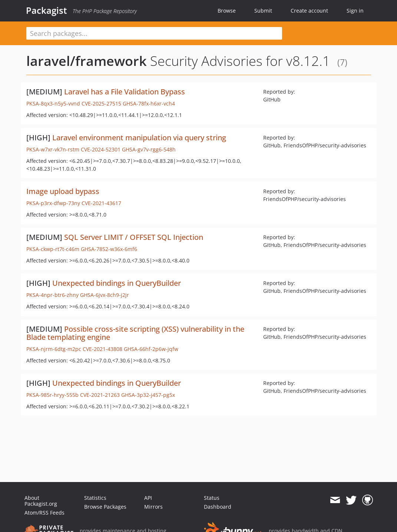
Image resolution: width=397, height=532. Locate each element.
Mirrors (153, 507)
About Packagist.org (41, 501)
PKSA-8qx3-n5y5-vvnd (53, 103)
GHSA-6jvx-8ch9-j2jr (105, 295)
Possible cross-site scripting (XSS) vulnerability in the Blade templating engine (135, 333)
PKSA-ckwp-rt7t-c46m (53, 249)
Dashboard (218, 507)
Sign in (355, 11)
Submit (263, 11)
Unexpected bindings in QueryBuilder (117, 283)
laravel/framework (87, 61)
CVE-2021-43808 (102, 349)
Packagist (47, 10)
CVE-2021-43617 (101, 203)
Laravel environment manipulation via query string (139, 138)
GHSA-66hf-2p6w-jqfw (151, 349)
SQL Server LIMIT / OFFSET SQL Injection (134, 237)
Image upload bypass (63, 191)
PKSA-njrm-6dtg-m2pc (54, 349)
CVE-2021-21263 (100, 395)
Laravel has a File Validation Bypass (125, 92)
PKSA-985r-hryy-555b (52, 395)
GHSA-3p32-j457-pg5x (148, 395)
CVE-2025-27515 (101, 103)
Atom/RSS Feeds (44, 513)
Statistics (95, 498)
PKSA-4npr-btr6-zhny (52, 295)
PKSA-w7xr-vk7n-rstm (53, 149)
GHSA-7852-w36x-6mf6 (109, 249)
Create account (309, 11)
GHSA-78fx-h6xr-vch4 (149, 103)
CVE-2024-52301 (101, 149)
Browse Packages (105, 507)
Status (212, 498)
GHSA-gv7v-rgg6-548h (149, 149)
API (148, 498)
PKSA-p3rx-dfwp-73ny (53, 203)
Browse (227, 11)
